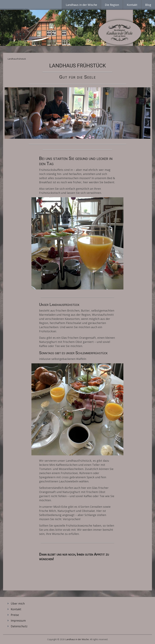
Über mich (18, 603)
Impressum (18, 621)
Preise (15, 615)
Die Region (112, 5)
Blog (148, 5)
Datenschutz (19, 626)
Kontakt (132, 5)
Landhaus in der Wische (81, 5)
